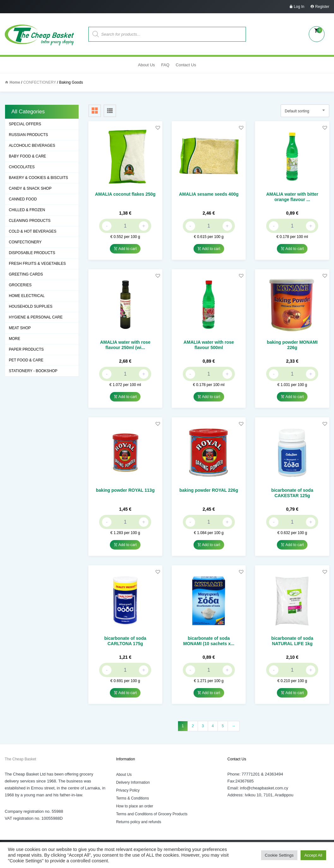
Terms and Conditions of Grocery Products (152, 814)
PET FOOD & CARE (26, 360)
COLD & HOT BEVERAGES (33, 231)
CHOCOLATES (22, 167)
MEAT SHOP (20, 328)
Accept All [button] (313, 855)
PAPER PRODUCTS (26, 349)
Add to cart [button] (125, 249)
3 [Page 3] (203, 726)
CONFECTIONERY (40, 82)
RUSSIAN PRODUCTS (28, 135)
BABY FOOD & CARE (27, 156)
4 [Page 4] (213, 726)
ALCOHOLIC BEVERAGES (32, 146)
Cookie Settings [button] (279, 855)
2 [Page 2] (193, 726)
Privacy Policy (128, 790)
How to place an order (135, 806)
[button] (158, 128)
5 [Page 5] (223, 726)
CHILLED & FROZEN (27, 210)
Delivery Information (133, 782)
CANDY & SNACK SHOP (30, 188)
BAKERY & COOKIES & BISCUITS (39, 178)
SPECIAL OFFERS (25, 124)
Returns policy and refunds (139, 822)
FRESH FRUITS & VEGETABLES (37, 264)
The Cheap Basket (20, 759)
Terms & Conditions (133, 798)
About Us (146, 65)
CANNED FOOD (23, 199)
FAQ (165, 65)
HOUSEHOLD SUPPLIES (31, 306)
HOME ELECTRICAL (27, 296)
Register (322, 7)
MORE (15, 339)
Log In (299, 7)
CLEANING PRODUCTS (30, 221)
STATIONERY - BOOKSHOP (33, 371)
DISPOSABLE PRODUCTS (32, 253)
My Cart (317, 34)
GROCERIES (20, 285)
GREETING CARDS (26, 274)
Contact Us (186, 65)
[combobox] (305, 111)
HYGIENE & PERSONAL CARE (36, 317)
